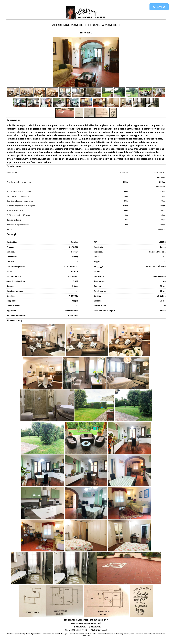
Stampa (159, 7)
